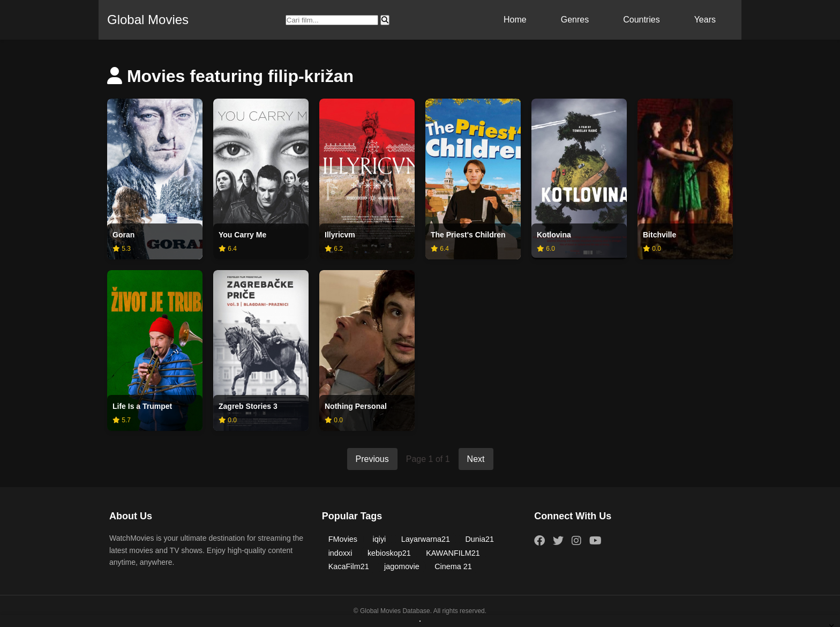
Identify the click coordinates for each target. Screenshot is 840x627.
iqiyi (380, 539)
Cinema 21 (453, 566)
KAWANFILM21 (453, 553)
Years (705, 20)
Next (476, 459)
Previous (372, 459)
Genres (575, 20)
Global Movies (148, 20)
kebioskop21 (389, 553)
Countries (641, 20)
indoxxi (340, 553)
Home (515, 20)
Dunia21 (479, 539)
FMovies (343, 539)
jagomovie (402, 566)
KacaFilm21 (349, 566)
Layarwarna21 (426, 539)
